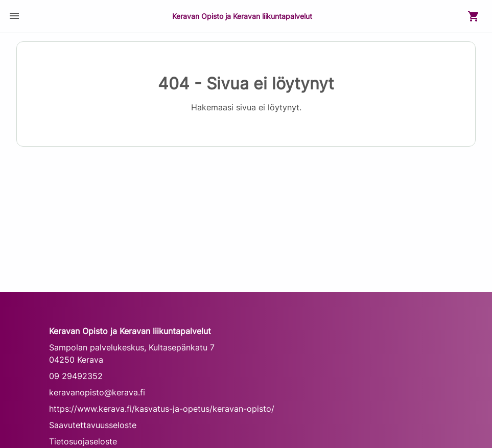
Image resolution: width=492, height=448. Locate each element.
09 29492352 (76, 376)
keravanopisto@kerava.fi (97, 392)
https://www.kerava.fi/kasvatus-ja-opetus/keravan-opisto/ (162, 409)
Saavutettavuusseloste (93, 425)
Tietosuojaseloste (83, 441)
